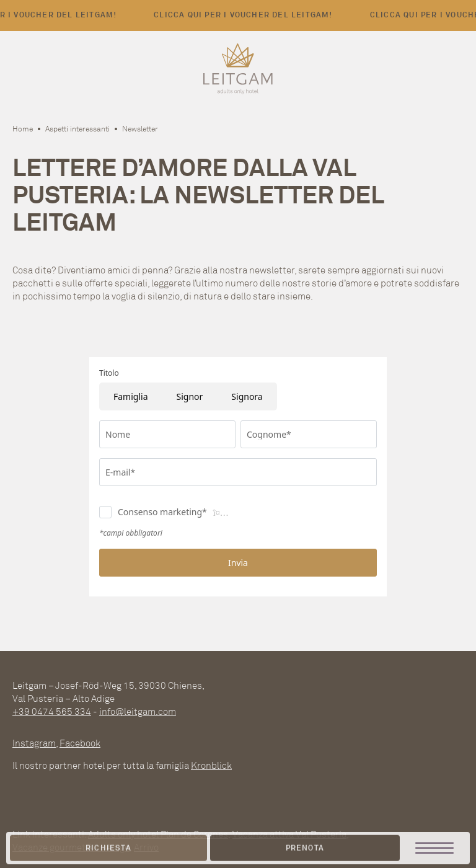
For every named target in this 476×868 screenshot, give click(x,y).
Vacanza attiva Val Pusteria (289, 834)
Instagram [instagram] (34, 743)
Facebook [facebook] (80, 743)
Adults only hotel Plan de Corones (158, 834)
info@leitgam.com (138, 711)
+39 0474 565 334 (52, 711)
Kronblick (211, 765)
